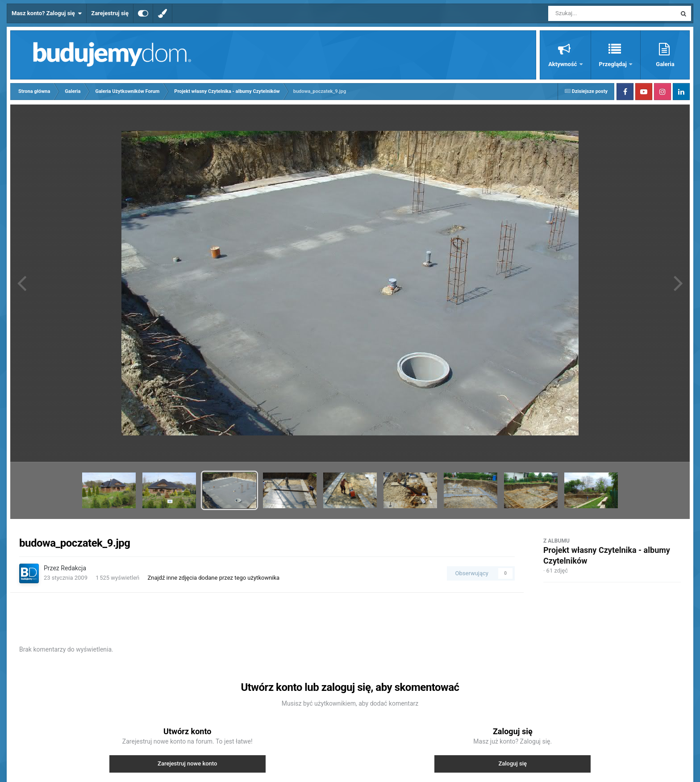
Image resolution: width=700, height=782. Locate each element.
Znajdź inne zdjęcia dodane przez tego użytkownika (213, 578)
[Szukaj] (592, 13)
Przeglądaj (614, 64)
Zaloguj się (512, 763)
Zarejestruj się (110, 13)
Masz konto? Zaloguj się (47, 13)
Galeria (665, 64)
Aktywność (563, 64)
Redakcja (73, 568)
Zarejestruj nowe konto (187, 763)
